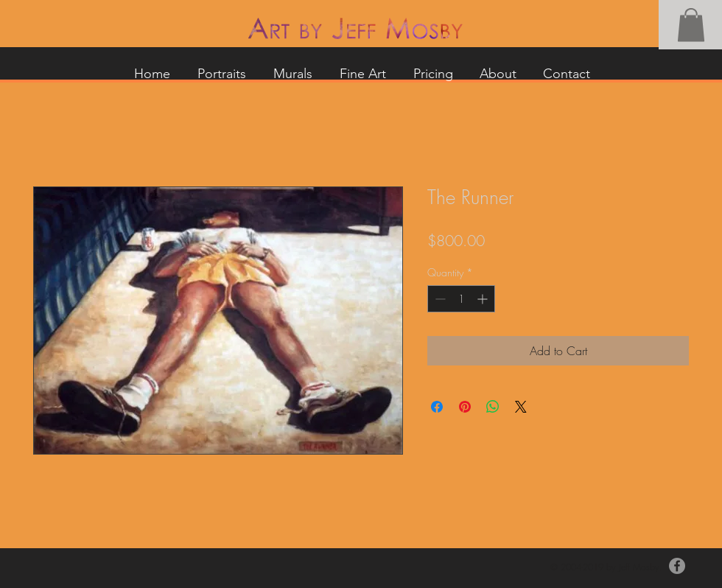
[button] (691, 25)
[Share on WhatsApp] (493, 407)
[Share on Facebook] (437, 407)
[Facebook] (677, 566)
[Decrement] (439, 299)
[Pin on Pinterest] (465, 407)
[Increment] (484, 299)
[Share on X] (521, 407)
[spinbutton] (461, 299)
